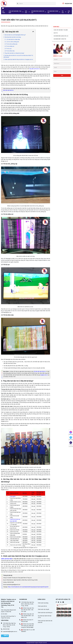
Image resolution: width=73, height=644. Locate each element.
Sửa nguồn (13, 496)
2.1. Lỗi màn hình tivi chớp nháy (12, 39)
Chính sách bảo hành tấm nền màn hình (45, 622)
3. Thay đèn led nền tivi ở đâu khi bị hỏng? (14, 53)
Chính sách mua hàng (43, 603)
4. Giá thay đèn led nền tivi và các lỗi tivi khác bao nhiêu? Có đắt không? (18, 56)
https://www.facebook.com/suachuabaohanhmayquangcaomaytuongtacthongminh (28, 587)
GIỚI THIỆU (4, 12)
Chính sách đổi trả (42, 606)
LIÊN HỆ (69, 12)
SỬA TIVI (26, 12)
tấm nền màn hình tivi (9, 90)
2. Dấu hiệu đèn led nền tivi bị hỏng (12, 37)
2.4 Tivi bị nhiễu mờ (9, 46)
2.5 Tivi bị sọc (8, 49)
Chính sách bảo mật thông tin (45, 613)
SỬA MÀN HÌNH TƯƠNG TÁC (53, 12)
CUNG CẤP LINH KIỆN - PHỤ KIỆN (15, 12)
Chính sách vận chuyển (43, 609)
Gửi (62, 75)
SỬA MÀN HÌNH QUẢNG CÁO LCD (38, 12)
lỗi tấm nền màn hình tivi (40, 371)
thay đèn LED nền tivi (35, 69)
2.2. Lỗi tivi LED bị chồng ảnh (12, 42)
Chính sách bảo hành (7, 559)
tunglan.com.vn (44, 375)
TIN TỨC (63, 12)
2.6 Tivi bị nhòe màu (10, 51)
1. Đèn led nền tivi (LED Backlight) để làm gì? (15, 35)
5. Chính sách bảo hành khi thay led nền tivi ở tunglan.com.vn (18, 59)
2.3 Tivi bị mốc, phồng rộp (11, 44)
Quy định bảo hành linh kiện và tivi (45, 617)
